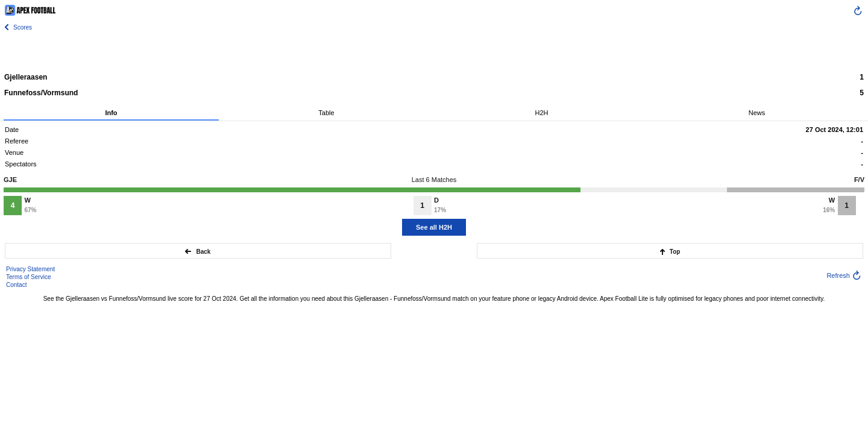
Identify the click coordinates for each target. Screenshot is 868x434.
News (757, 113)
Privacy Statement (30, 269)
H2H (541, 113)
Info (111, 113)
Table (326, 113)
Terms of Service (28, 277)
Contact (16, 285)
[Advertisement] (434, 51)
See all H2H (434, 227)
